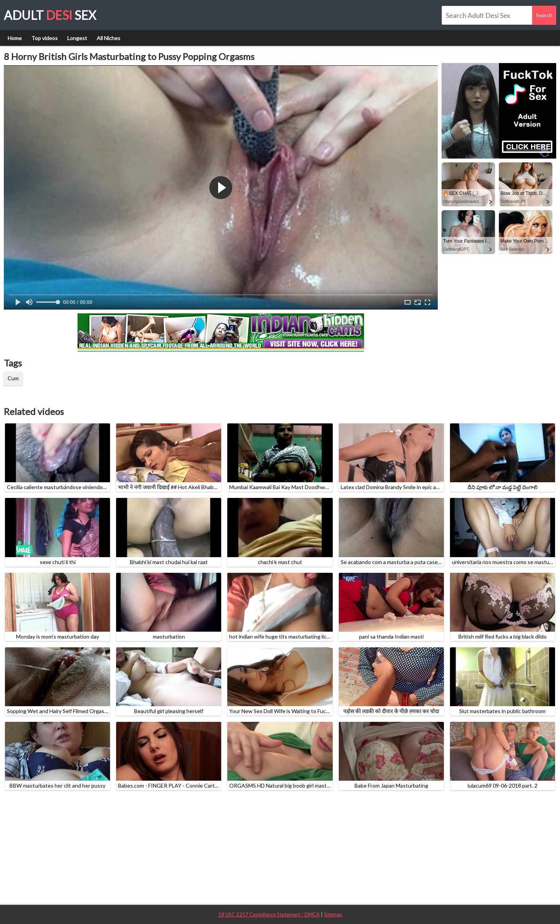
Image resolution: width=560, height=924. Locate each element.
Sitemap (333, 914)
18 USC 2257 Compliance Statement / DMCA (269, 914)
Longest (77, 38)
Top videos (45, 38)
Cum (13, 378)
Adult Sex (50, 15)
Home (15, 38)
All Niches (108, 38)
